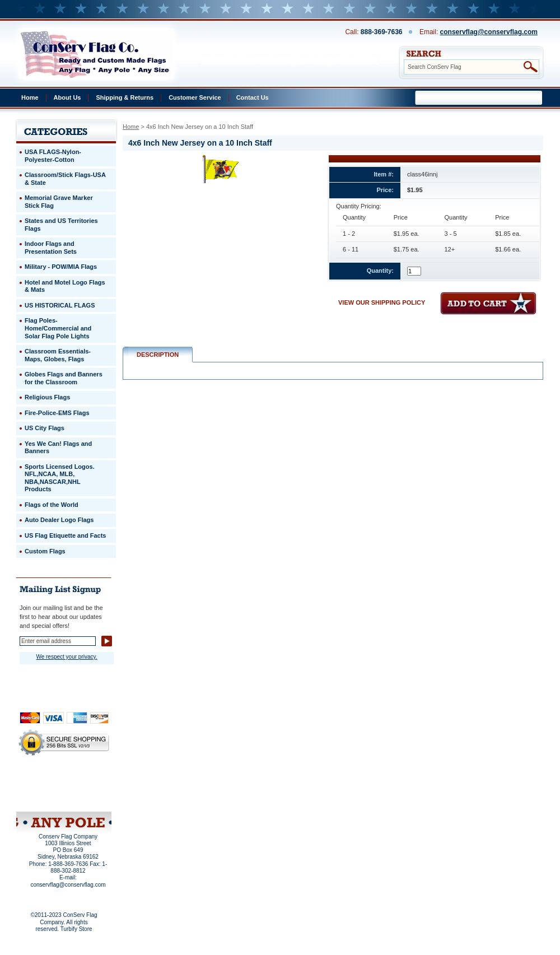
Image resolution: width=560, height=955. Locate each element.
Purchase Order (86, 789)
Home (30, 97)
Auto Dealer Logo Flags (59, 520)
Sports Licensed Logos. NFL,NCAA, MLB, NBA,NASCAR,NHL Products (60, 478)
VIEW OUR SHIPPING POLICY (382, 302)
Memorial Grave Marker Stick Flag (59, 202)
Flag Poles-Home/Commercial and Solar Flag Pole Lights (58, 328)
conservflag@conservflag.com (489, 32)
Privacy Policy (45, 782)
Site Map (42, 797)
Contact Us (253, 97)
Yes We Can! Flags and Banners (58, 448)
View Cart (85, 797)
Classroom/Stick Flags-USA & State (65, 179)
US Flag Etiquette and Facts (65, 535)
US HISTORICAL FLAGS (60, 305)
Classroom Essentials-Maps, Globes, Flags (58, 355)
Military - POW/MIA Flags (61, 267)
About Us (67, 97)
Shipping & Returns (125, 97)
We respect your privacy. (66, 657)
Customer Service (195, 97)
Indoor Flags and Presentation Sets (51, 248)
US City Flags (45, 428)
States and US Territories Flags (61, 225)
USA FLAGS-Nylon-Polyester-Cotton (53, 156)
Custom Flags (45, 551)
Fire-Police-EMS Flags (57, 413)
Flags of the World (52, 505)
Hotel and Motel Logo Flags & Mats (65, 286)
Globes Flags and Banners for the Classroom (64, 378)
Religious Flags (47, 397)
